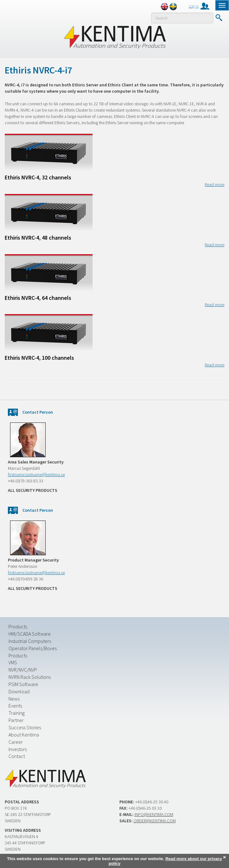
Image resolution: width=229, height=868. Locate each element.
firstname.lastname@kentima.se (36, 475)
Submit (219, 18)
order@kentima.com (155, 821)
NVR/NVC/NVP (23, 670)
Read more (215, 184)
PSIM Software (23, 684)
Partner (16, 720)
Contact (17, 756)
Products (18, 626)
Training (17, 713)
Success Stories (25, 727)
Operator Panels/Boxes (33, 648)
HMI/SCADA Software (30, 634)
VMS (13, 662)
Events (15, 706)
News (14, 699)
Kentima (114, 37)
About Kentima (24, 735)
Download (19, 691)
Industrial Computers (30, 641)
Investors (18, 749)
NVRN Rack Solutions (30, 677)
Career (16, 742)
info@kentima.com (154, 814)
